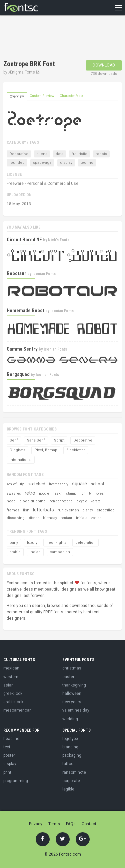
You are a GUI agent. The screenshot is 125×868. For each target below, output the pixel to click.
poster (9, 755)
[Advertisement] (57, 38)
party (14, 543)
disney (88, 510)
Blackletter (76, 450)
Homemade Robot (25, 311)
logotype (70, 739)
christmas (72, 668)
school (97, 484)
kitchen (34, 518)
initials (82, 518)
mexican (11, 668)
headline (11, 739)
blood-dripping (32, 501)
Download (104, 65)
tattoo (68, 764)
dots (59, 154)
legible (68, 789)
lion (82, 493)
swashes (14, 493)
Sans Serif (36, 440)
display (66, 163)
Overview (17, 96)
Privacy (36, 824)
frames (13, 510)
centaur (66, 518)
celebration (85, 543)
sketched (36, 484)
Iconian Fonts (44, 274)
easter (68, 677)
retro (30, 493)
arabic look (13, 702)
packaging (72, 755)
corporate (71, 781)
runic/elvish (68, 510)
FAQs (71, 824)
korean (100, 493)
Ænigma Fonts (22, 72)
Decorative (19, 154)
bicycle (82, 501)
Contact (89, 824)
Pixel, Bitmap (46, 450)
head (11, 501)
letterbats (43, 510)
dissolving (16, 518)
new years (72, 702)
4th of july (15, 484)
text (7, 747)
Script (59, 440)
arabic (15, 552)
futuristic (79, 154)
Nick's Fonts (59, 240)
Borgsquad (18, 374)
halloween (72, 694)
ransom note (74, 772)
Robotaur (16, 273)
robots (101, 154)
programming (16, 781)
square (79, 484)
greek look (13, 694)
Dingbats (17, 450)
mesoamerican (17, 710)
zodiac (96, 518)
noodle (44, 493)
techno (87, 163)
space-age (42, 163)
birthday (50, 518)
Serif (14, 440)
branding (70, 747)
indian (35, 552)
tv (90, 493)
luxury (32, 543)
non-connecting (61, 501)
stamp (71, 493)
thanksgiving (74, 685)
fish (26, 510)
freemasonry (59, 484)
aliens (42, 154)
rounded (17, 163)
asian (8, 685)
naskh (57, 493)
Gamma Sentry (22, 349)
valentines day (76, 710)
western (11, 677)
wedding (70, 719)
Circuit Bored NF (24, 240)
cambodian (60, 552)
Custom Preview (42, 96)
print (7, 772)
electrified (106, 510)
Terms (54, 824)
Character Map (71, 96)
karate (95, 501)
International (21, 460)
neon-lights (56, 543)
